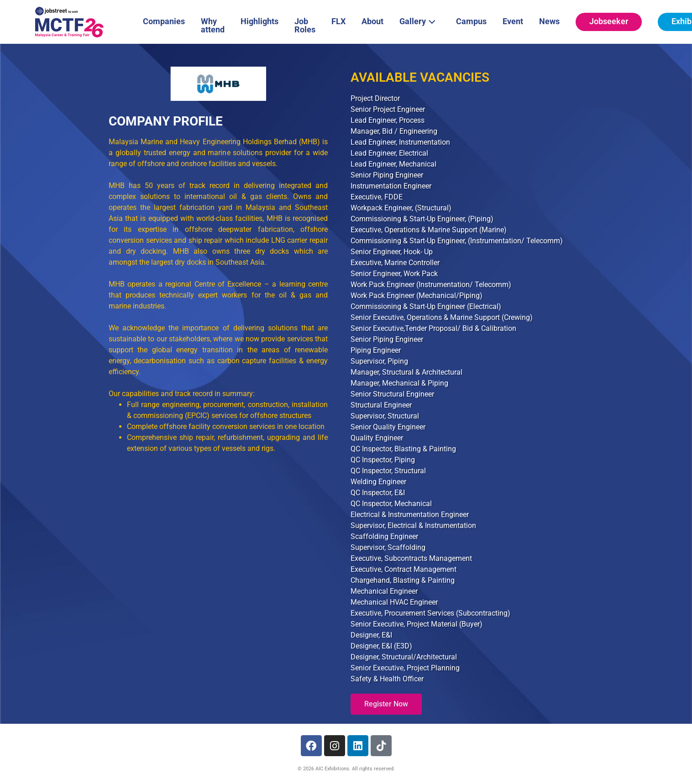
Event (513, 21)
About (372, 21)
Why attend (213, 25)
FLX (338, 21)
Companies (164, 21)
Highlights (259, 21)
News (549, 21)
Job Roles (305, 25)
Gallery (420, 21)
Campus (471, 21)
